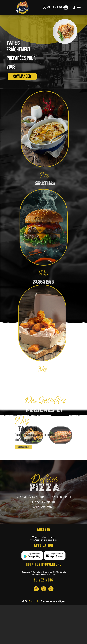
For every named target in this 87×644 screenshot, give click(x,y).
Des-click (33, 601)
